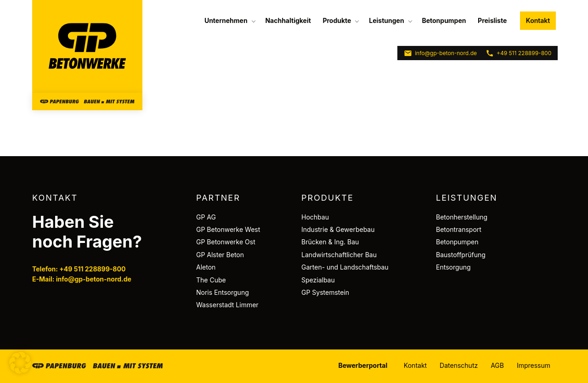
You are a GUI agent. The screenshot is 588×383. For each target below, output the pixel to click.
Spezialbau (318, 280)
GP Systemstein (325, 292)
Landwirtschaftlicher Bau (339, 255)
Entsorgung (453, 267)
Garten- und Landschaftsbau (345, 267)
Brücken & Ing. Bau (330, 242)
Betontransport (459, 229)
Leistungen (386, 20)
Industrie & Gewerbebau (338, 229)
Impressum (534, 365)
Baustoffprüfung (461, 255)
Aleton (206, 267)
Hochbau (315, 217)
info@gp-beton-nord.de (440, 53)
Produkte (337, 20)
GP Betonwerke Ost (226, 242)
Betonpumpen (444, 20)
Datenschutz (459, 365)
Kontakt (538, 20)
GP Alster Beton (220, 255)
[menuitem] (229, 21)
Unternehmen (226, 20)
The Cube (211, 280)
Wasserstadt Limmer (227, 305)
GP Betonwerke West (228, 229)
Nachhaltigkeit (288, 20)
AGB (497, 365)
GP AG (206, 217)
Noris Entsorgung (223, 292)
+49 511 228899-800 (518, 53)
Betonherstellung (462, 217)
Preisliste (492, 20)
